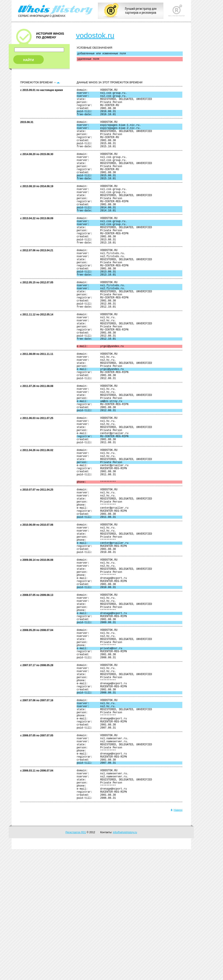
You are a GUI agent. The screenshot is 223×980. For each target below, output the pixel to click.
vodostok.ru (95, 35)
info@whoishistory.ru (125, 963)
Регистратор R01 (76, 963)
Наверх (177, 941)
